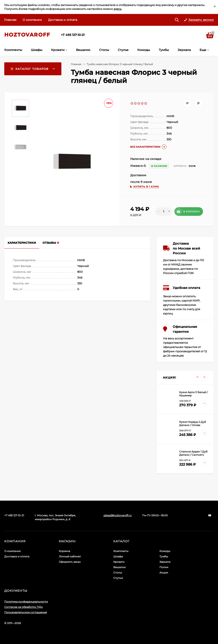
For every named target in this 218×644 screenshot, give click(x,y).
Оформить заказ (70, 562)
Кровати (119, 562)
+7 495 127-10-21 (73, 35)
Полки (164, 567)
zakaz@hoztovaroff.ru (117, 515)
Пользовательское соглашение (26, 612)
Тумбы (164, 556)
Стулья (118, 578)
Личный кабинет (70, 556)
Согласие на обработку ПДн (23, 607)
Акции (164, 573)
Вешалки (119, 567)
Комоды (165, 551)
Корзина (64, 551)
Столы (118, 573)
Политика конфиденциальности (26, 602)
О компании (32, 20)
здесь (117, 9)
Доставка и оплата (63, 20)
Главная (10, 20)
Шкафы (118, 556)
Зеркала (165, 562)
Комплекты (121, 551)
